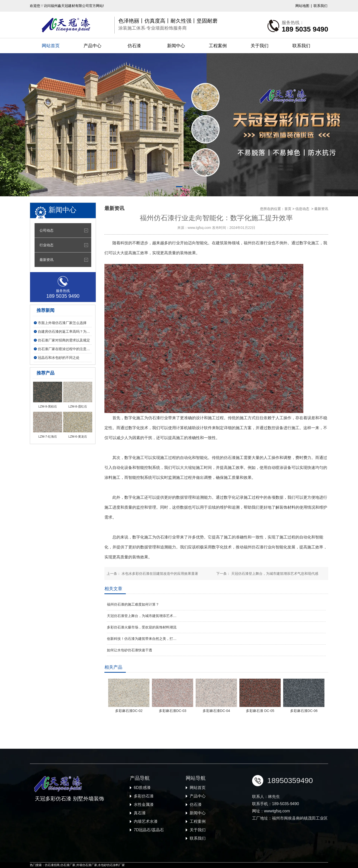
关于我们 (260, 46)
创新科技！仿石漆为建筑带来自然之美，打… (142, 639)
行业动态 (46, 245)
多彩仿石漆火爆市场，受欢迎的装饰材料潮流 (142, 627)
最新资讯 (46, 260)
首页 (288, 209)
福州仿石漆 (254, 243)
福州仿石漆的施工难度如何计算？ (133, 604)
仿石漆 (134, 46)
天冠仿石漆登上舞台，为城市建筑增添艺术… (142, 616)
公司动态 (46, 230)
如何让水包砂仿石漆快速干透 (130, 650)
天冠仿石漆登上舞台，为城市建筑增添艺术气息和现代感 (274, 574)
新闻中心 (176, 46)
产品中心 (92, 46)
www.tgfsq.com (199, 228)
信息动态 (302, 209)
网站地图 (302, 6)
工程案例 (218, 46)
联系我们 (320, 6)
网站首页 (51, 46)
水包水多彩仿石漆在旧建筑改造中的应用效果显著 (159, 574)
